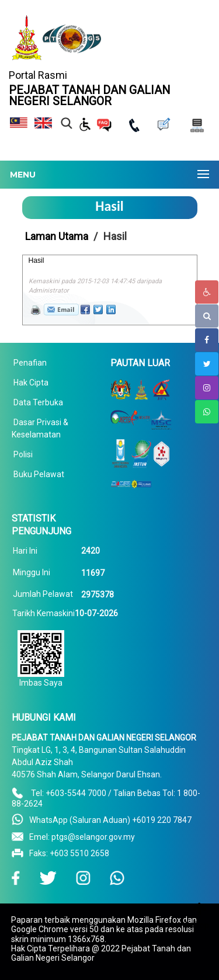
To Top (197, 925)
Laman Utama (57, 236)
